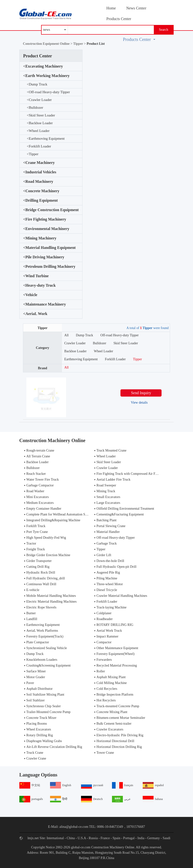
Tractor (31, 543)
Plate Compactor (38, 642)
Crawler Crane (36, 758)
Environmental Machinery (46, 229)
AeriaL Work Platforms (42, 631)
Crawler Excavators (110, 729)
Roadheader (105, 619)
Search (163, 30)
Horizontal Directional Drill (115, 741)
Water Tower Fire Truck (43, 480)
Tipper (33, 154)
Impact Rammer (108, 636)
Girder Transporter (39, 561)
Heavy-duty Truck (39, 285)
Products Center (119, 19)
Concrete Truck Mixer (41, 718)
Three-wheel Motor (110, 584)
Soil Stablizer (36, 700)
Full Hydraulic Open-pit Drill (116, 567)
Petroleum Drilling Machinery (49, 267)
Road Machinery (38, 182)
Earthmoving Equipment (46, 139)
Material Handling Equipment (49, 248)
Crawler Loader (39, 100)
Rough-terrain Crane (40, 450)
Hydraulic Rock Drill (41, 572)
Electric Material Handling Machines (52, 602)
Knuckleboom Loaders (42, 660)
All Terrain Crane (38, 456)
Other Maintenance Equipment (117, 648)
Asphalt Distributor (40, 689)
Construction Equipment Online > (48, 44)
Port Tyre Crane (37, 532)
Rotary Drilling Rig (40, 735)
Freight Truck (36, 549)
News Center (136, 8)
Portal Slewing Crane (111, 526)
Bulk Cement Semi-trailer (114, 724)
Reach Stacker (36, 474)
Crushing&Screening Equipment (48, 665)
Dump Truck (37, 84)
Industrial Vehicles (40, 172)
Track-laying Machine (111, 607)
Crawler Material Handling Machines (122, 596)
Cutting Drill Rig (38, 567)
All (67, 335)
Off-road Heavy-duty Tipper (48, 92)
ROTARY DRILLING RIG (115, 625)
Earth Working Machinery (46, 76)
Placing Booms (37, 724)
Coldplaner (104, 613)
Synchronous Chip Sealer (44, 706)
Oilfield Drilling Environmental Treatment (125, 509)
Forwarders (104, 660)
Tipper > (80, 44)
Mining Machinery (40, 238)
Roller (101, 671)
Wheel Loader (38, 131)
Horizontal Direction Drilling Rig (119, 747)
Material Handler (108, 532)
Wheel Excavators (39, 729)
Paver (30, 683)
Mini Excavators (38, 497)
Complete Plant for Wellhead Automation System (60, 514)
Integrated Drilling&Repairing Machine (53, 520)
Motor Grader (36, 677)
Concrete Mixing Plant (112, 712)
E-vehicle (33, 590)
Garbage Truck (107, 543)
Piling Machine (107, 578)
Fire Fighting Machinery (45, 219)
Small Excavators (108, 497)
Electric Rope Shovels (41, 607)
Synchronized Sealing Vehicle (47, 648)
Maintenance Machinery (45, 304)
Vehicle (30, 295)
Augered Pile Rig (108, 572)
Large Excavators (108, 503)
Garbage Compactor (40, 485)
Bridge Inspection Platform (115, 695)
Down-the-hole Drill (110, 561)
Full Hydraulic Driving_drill (46, 578)
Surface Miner (36, 671)
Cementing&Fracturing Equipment (120, 514)
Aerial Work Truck (109, 631)
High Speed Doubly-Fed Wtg (46, 538)
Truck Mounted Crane (111, 450)
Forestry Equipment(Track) (45, 636)
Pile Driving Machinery (44, 257)
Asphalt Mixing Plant (111, 677)
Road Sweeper (106, 485)
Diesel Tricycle (107, 590)
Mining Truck (106, 491)
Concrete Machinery (41, 191)
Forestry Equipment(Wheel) (115, 654)
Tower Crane (105, 753)
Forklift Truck (36, 526)
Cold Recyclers (107, 689)
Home (111, 8)
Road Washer (35, 491)
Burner (31, 613)
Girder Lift (104, 555)
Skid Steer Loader (41, 115)
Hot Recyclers (106, 700)
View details (139, 403)
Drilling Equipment (41, 200)
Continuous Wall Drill (41, 584)
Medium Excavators (40, 503)
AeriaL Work (35, 314)
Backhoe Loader (40, 123)
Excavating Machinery (43, 66)
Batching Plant (107, 520)
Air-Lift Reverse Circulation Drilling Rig (54, 747)
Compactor (104, 642)
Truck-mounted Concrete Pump (118, 706)
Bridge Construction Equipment (51, 210)
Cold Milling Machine (112, 683)
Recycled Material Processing (117, 665)
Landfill (32, 619)
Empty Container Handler (44, 509)
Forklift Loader (39, 146)
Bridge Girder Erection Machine (48, 555)
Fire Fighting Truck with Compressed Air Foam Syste (133, 474)
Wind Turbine (36, 276)
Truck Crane (35, 753)
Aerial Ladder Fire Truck (113, 480)
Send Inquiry (141, 393)
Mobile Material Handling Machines (51, 596)
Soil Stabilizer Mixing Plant (45, 695)
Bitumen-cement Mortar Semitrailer (121, 718)
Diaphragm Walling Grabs (44, 741)
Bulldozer (35, 108)
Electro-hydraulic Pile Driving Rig (120, 735)
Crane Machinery (39, 163)
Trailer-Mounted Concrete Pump (48, 712)
